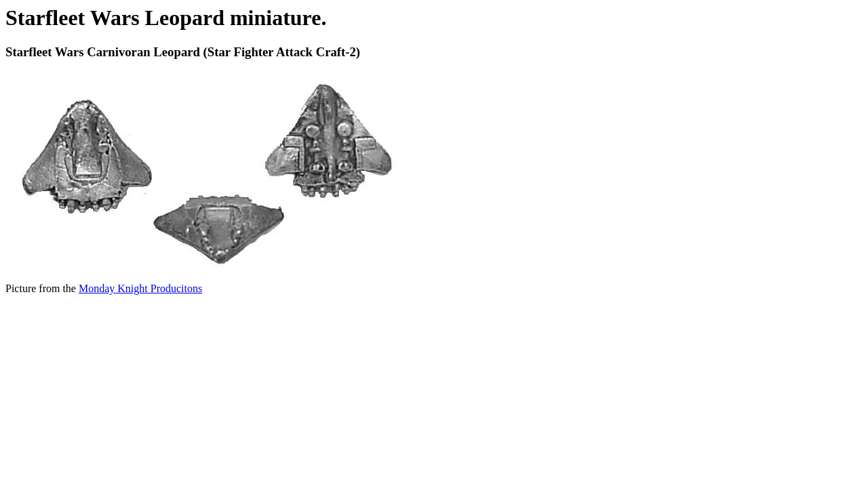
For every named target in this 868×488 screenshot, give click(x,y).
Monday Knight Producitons (140, 288)
